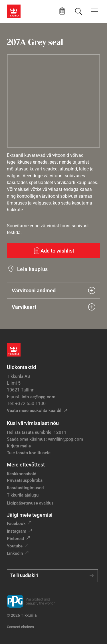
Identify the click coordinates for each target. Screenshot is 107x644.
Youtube (15, 546)
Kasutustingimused (25, 488)
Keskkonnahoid (22, 474)
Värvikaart (53, 307)
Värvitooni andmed (53, 290)
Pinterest (16, 539)
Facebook (16, 524)
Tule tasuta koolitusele (29, 453)
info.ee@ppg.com (39, 397)
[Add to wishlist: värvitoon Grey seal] (53, 251)
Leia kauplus (33, 269)
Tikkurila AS (18, 376)
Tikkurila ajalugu (23, 495)
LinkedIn (15, 553)
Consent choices (20, 627)
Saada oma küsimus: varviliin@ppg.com (45, 439)
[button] (62, 11)
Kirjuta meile (19, 446)
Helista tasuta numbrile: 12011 (37, 432)
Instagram (17, 531)
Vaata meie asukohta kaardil (34, 410)
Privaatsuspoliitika (25, 480)
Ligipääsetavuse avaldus (30, 503)
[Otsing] (78, 11)
